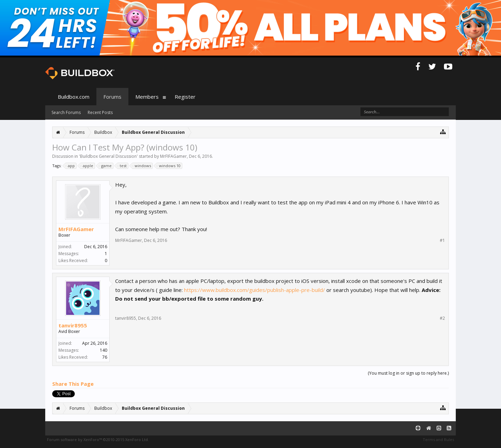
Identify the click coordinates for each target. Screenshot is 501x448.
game (105, 166)
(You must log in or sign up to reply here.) (408, 373)
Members (147, 97)
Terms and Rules (438, 439)
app (70, 166)
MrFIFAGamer (173, 156)
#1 (442, 241)
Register (185, 97)
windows (142, 166)
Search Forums (66, 112)
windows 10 (169, 166)
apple (87, 166)
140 (104, 350)
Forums (112, 97)
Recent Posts (100, 112)
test (122, 166)
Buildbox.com (74, 97)
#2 (442, 318)
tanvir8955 (73, 325)
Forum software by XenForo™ (98, 439)
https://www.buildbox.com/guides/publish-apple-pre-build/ (255, 290)
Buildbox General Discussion (108, 156)
